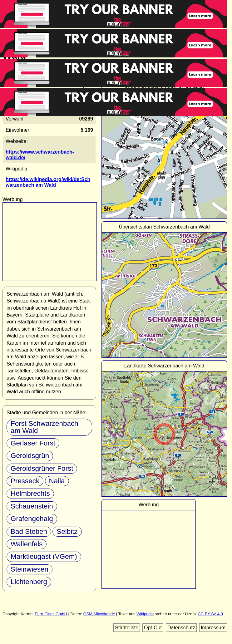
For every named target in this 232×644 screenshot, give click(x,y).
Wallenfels (27, 544)
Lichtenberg (29, 582)
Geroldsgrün (30, 456)
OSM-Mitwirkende (99, 614)
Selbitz (67, 531)
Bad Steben (29, 531)
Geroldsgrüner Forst (42, 468)
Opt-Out (153, 628)
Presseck (25, 481)
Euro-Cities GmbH (51, 614)
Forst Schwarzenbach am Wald (44, 427)
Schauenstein (32, 506)
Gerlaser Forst (33, 443)
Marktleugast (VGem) (44, 556)
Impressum (213, 628)
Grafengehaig (32, 519)
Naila (57, 481)
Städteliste (127, 628)
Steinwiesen (30, 569)
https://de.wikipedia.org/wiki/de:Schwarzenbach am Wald (48, 182)
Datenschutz (181, 628)
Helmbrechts (30, 493)
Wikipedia (145, 614)
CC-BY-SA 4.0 (210, 614)
